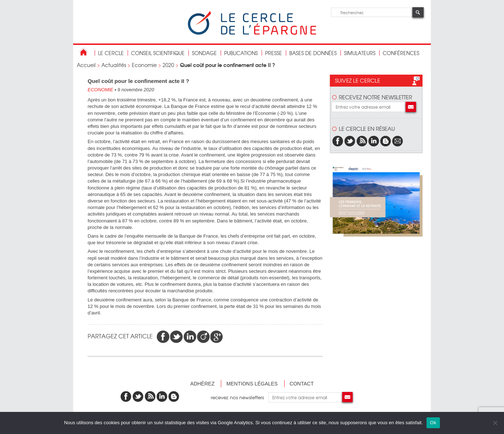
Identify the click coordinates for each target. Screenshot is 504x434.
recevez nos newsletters (240, 397)
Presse (274, 53)
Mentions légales (252, 384)
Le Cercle (111, 53)
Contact (302, 384)
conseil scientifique (158, 53)
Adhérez (203, 384)
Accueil (86, 65)
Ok (433, 423)
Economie (144, 65)
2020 (168, 65)
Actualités (114, 65)
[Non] (495, 423)
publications (241, 53)
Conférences (401, 53)
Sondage (204, 53)
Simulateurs (360, 53)
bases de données (313, 53)
